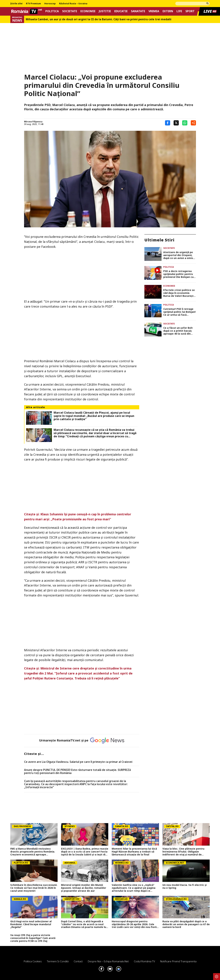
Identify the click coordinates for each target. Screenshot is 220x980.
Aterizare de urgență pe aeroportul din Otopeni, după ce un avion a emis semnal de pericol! (178, 255)
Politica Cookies (33, 961)
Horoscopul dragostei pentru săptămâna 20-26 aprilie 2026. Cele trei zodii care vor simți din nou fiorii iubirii (134, 924)
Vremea (154, 11)
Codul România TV (144, 961)
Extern (168, 11)
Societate (70, 11)
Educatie (121, 11)
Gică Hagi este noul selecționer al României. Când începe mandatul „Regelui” (31, 924)
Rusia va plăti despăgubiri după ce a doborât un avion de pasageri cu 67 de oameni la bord (186, 924)
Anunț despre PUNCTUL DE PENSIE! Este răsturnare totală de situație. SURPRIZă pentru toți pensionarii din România (77, 771)
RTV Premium (33, 4)
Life (179, 11)
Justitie (105, 11)
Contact (78, 961)
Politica (52, 11)
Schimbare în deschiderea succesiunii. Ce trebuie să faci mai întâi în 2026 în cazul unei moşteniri (34, 888)
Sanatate (138, 11)
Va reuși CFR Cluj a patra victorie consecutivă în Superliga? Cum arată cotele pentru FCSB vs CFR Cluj (33, 938)
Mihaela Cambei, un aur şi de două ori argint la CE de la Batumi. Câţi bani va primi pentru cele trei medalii (99, 19)
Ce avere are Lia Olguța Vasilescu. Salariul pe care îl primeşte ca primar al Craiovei (78, 762)
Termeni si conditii (58, 961)
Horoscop (50, 4)
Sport (190, 11)
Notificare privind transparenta (178, 961)
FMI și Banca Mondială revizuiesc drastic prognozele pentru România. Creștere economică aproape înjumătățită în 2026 (33, 852)
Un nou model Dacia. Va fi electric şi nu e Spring (185, 887)
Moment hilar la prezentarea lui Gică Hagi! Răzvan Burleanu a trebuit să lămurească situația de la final (134, 852)
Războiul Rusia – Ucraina (73, 4)
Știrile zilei (16, 4)
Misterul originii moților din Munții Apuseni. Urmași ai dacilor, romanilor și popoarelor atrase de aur (84, 888)
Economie (88, 11)
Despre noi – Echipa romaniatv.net (108, 961)
